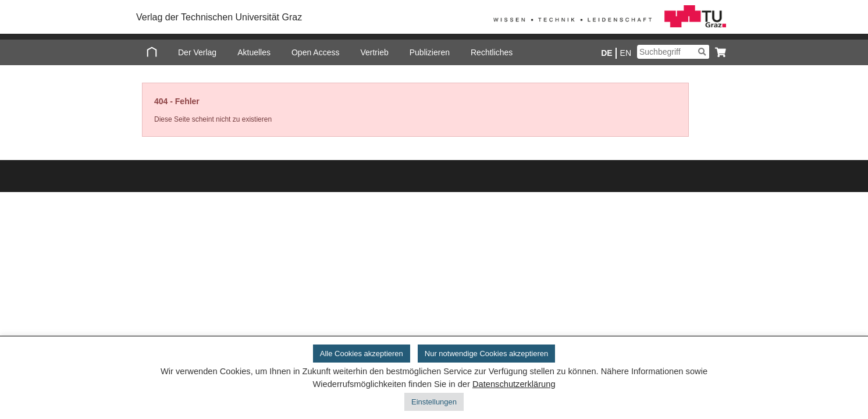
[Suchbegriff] (673, 52)
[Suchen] (702, 52)
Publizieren (430, 52)
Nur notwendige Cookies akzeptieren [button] (486, 354)
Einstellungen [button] (434, 402)
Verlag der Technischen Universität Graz (219, 17)
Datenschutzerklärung (514, 384)
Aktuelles (254, 52)
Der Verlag (197, 52)
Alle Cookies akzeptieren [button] (362, 354)
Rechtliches (492, 52)
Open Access (316, 52)
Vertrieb (374, 52)
